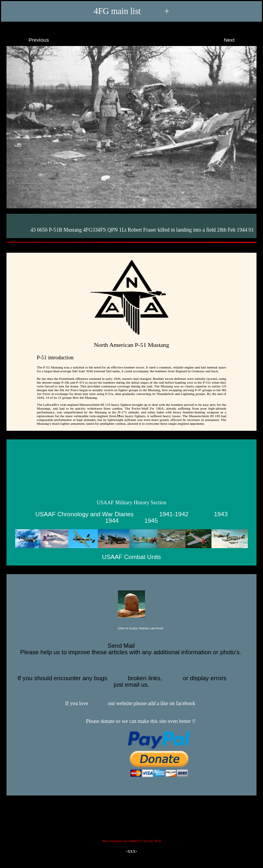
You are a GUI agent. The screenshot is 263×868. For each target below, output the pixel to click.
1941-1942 (174, 514)
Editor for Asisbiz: (132, 629)
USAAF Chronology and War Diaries (84, 514)
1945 (151, 521)
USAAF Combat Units (132, 557)
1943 (221, 514)
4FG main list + (131, 11)
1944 (112, 521)
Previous (29, 38)
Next (238, 38)
